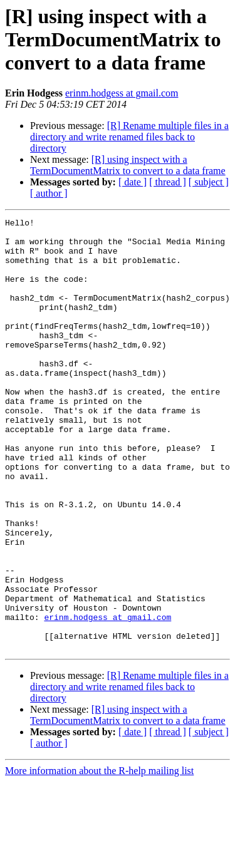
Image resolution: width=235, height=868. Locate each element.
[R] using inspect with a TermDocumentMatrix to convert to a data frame (128, 165)
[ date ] (133, 182)
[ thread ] (168, 182)
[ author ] (49, 193)
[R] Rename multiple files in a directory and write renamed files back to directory (129, 137)
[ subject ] (209, 182)
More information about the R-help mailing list (99, 857)
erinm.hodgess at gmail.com (122, 93)
